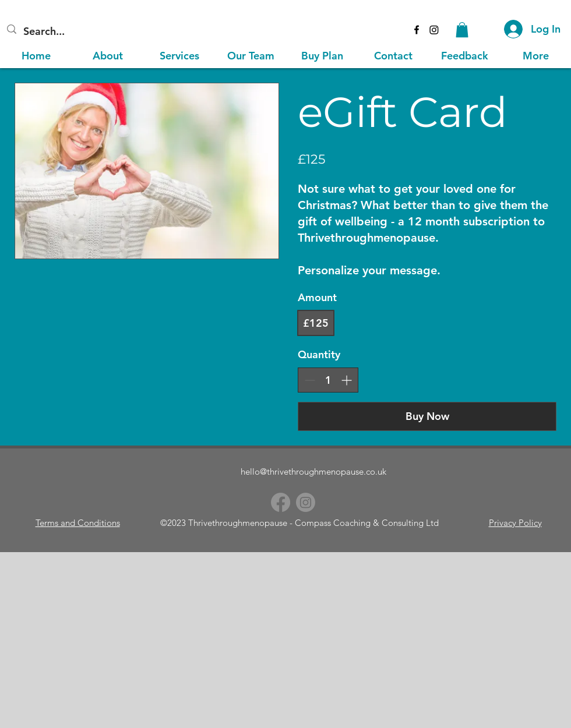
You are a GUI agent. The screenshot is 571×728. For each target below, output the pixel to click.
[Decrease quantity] (310, 380)
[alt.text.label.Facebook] (417, 30)
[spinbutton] (328, 380)
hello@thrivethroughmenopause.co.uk (313, 471)
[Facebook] (281, 502)
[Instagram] (434, 30)
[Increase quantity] (346, 380)
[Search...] (88, 31)
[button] (462, 30)
